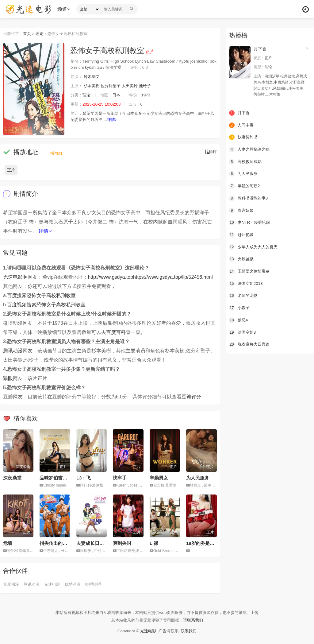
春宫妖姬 (242, 210)
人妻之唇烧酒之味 (251, 149)
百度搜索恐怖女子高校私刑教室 (41, 295)
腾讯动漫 (13, 351)
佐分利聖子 (114, 86)
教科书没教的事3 (250, 198)
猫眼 (8, 378)
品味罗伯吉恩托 (56, 478)
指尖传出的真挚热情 (60, 543)
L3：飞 (84, 478)
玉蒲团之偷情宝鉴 (251, 271)
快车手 (120, 478)
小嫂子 (240, 307)
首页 (29, 33)
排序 (210, 152)
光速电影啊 (15, 277)
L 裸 (154, 543)
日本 (119, 95)
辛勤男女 (159, 478)
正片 (11, 170)
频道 (65, 9)
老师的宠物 (244, 295)
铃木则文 (93, 77)
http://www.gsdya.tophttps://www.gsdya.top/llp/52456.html (150, 277)
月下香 (260, 49)
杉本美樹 (93, 86)
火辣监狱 (242, 258)
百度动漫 (12, 584)
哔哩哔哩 (99, 584)
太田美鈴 (134, 86)
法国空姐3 (243, 332)
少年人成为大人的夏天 (255, 246)
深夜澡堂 (12, 478)
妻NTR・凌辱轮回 (251, 222)
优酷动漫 (77, 584)
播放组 (57, 153)
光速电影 (55, 584)
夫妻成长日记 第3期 (97, 543)
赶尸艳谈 (242, 234)
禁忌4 (239, 319)
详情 (123, 120)
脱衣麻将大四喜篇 (251, 343)
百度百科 (116, 332)
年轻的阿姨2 (245, 186)
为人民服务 (198, 478)
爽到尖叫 (122, 543)
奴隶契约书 (244, 137)
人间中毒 (242, 125)
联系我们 (198, 620)
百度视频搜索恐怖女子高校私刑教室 (46, 305)
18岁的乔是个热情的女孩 (212, 543)
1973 (150, 95)
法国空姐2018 (247, 283)
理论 (42, 33)
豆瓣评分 (191, 397)
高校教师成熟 (246, 161)
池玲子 (151, 86)
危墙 (8, 543)
